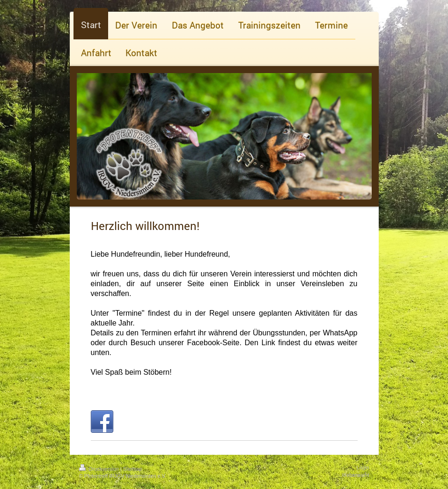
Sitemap (132, 469)
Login (363, 467)
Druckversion (100, 469)
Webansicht (356, 475)
